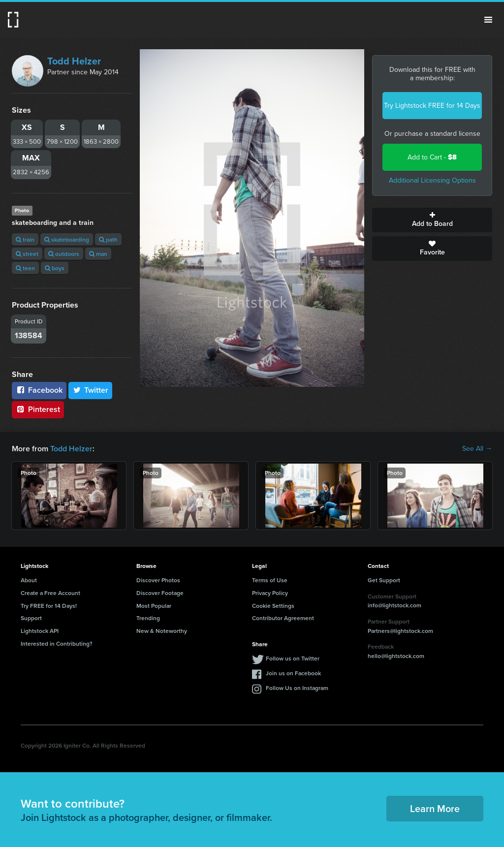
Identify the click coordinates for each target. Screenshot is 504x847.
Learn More (435, 808)
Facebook (39, 390)
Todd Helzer (74, 61)
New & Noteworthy (162, 631)
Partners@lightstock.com (400, 631)
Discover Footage (160, 593)
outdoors (64, 254)
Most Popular (154, 606)
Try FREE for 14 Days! (49, 606)
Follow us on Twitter (293, 658)
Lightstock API (40, 631)
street (27, 254)
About (29, 580)
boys (55, 268)
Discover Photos (158, 580)
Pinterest (38, 409)
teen (25, 268)
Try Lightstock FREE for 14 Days (432, 106)
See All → (477, 449)
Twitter (91, 390)
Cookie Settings (273, 606)
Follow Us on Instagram (297, 688)
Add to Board (432, 220)
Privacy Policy (270, 593)
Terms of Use (270, 580)
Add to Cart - (432, 157)
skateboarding (67, 239)
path (108, 239)
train (25, 239)
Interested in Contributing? (57, 643)
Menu (488, 20)
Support (31, 618)
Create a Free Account (50, 593)
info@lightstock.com (394, 605)
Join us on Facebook (293, 673)
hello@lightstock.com (396, 656)
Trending (148, 618)
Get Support (384, 580)
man (98, 254)
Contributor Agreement (283, 618)
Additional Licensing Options (432, 180)
